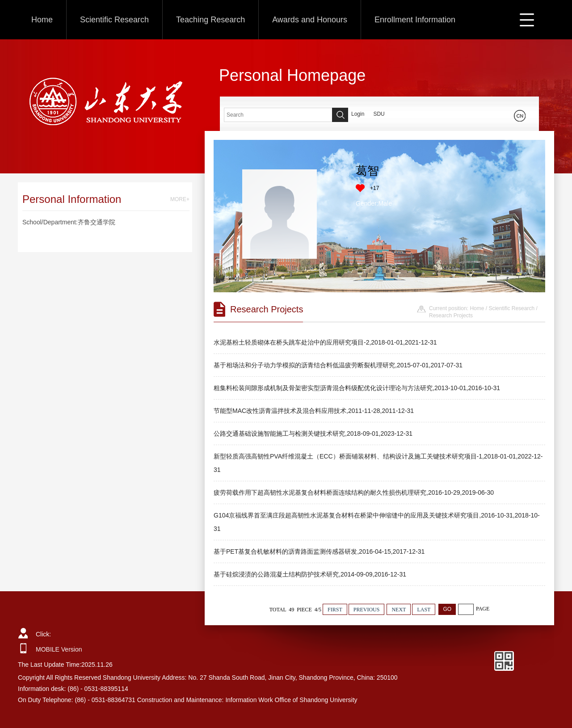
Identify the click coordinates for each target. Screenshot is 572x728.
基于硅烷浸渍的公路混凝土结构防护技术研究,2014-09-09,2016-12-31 (310, 574)
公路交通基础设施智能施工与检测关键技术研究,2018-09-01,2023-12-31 (313, 433)
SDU (379, 114)
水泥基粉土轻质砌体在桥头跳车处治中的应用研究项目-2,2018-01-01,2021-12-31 (325, 342)
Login (358, 114)
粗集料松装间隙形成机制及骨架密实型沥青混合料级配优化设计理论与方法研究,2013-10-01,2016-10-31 (357, 388)
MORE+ (180, 199)
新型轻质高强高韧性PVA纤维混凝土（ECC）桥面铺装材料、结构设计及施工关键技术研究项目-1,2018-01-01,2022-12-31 (378, 463)
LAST (424, 610)
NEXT (399, 610)
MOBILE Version (59, 649)
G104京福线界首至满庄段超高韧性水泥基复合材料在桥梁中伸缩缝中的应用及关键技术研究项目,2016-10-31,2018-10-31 (377, 522)
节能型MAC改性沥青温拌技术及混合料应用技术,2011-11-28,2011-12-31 (314, 411)
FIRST (335, 610)
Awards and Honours (310, 20)
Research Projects (451, 316)
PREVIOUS (367, 610)
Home (42, 20)
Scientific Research (114, 20)
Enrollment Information (415, 20)
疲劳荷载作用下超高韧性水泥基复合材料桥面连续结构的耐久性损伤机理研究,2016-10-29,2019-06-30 (354, 492)
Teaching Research (210, 20)
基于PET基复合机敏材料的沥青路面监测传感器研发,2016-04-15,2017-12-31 (319, 551)
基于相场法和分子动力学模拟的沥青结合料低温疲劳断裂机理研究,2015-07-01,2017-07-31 (338, 365)
